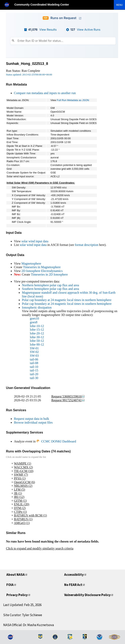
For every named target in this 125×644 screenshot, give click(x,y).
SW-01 (34, 348)
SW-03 (34, 356)
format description (87, 245)
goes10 (34, 318)
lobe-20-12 (37, 333)
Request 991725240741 (68, 400)
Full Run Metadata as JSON (73, 100)
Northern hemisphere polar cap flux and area (50, 285)
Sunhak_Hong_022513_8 (27, 64)
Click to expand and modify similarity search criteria (40, 548)
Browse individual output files (33, 422)
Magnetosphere (31, 264)
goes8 (34, 322)
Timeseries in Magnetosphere (42, 267)
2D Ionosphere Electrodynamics (42, 271)
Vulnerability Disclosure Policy (87, 595)
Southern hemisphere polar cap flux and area (50, 289)
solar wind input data (35, 241)
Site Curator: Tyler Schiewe (23, 615)
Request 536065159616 (68, 396)
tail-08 (34, 363)
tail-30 (34, 378)
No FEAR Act (73, 585)
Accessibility (74, 575)
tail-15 (34, 370)
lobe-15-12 (37, 330)
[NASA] (9, 5)
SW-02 (34, 352)
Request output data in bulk (31, 419)
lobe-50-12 (37, 341)
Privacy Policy (17, 595)
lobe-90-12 (37, 344)
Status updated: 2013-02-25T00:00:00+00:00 (29, 75)
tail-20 (34, 374)
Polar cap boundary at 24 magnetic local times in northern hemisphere (67, 300)
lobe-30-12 (37, 337)
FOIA (10, 585)
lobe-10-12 (37, 326)
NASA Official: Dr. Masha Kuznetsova (29, 625)
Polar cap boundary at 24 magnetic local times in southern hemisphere (67, 304)
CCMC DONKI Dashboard (56, 441)
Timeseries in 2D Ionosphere (49, 274)
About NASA (16, 575)
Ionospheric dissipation (37, 307)
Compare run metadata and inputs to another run (45, 93)
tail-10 (34, 367)
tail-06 (34, 359)
